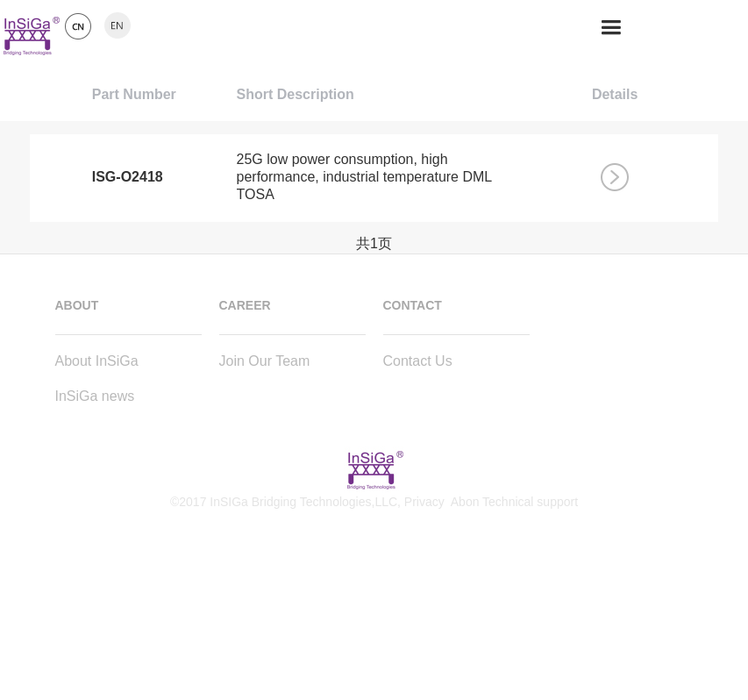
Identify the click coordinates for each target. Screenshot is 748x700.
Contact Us (418, 361)
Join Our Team (265, 361)
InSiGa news (95, 396)
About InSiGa (97, 361)
